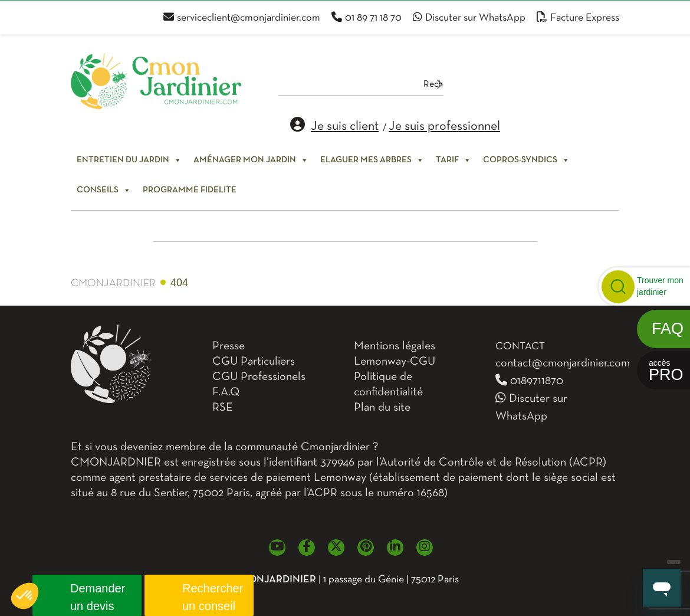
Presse (229, 346)
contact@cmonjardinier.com (563, 363)
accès (666, 371)
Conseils (104, 190)
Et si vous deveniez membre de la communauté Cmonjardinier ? (224, 447)
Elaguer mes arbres (372, 160)
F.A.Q (226, 392)
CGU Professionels (259, 377)
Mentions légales (395, 346)
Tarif (454, 160)
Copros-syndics (526, 160)
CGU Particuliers (254, 362)
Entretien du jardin (129, 160)
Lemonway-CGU (395, 362)
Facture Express (578, 18)
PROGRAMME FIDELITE (190, 190)
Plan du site (382, 408)
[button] (25, 596)
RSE (223, 408)
